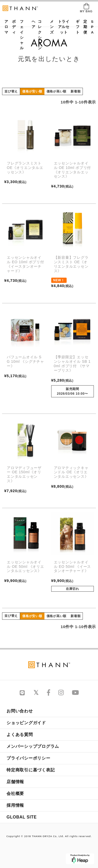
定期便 (84, 27)
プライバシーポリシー (28, 758)
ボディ (12, 27)
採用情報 (15, 805)
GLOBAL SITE (22, 817)
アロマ (5, 27)
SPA (91, 27)
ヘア (32, 24)
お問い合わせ (20, 711)
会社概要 (15, 793)
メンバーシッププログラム (33, 746)
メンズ (50, 27)
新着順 (76, 91)
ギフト (76, 27)
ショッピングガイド (26, 723)
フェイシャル (22, 35)
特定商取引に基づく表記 (31, 770)
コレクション (40, 35)
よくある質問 (20, 735)
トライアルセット (64, 27)
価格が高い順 (57, 91)
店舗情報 (15, 782)
